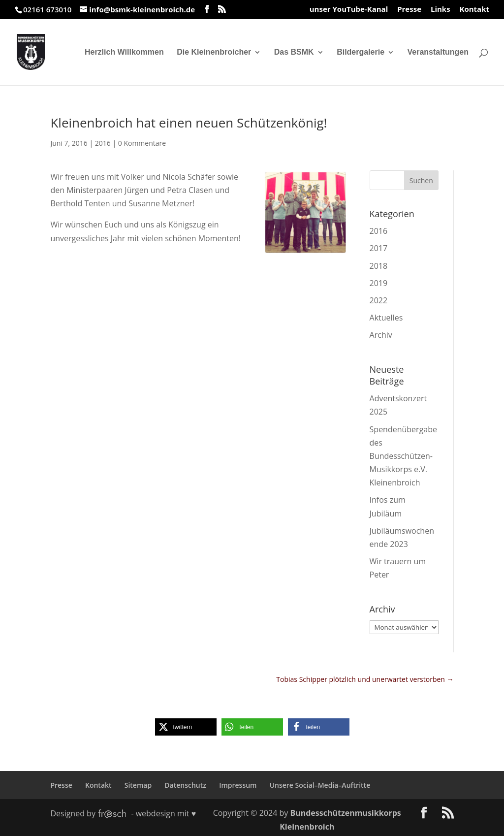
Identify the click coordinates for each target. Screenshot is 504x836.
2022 (379, 300)
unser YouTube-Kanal (349, 10)
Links (441, 10)
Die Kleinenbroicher (214, 52)
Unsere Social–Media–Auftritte (320, 785)
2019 (379, 283)
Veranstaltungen (438, 52)
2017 (379, 248)
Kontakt (475, 10)
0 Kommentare (142, 143)
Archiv (381, 335)
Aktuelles (386, 318)
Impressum (238, 785)
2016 (103, 143)
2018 (379, 266)
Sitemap (138, 785)
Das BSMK (294, 52)
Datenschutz (185, 785)
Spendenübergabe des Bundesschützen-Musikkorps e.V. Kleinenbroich (403, 456)
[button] (186, 727)
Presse (409, 10)
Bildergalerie (361, 52)
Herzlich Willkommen (124, 52)
